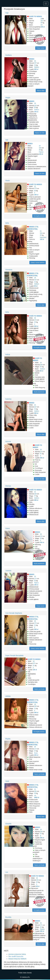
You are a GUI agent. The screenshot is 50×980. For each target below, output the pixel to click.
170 (35, 578)
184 (40, 148)
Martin (8, 181)
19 (35, 704)
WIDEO (32, 59)
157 (35, 63)
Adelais (8, 696)
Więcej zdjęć (41, 91)
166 (35, 494)
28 (41, 534)
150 (35, 105)
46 (40, 150)
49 (41, 23)
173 (35, 188)
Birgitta (8, 739)
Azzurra (8, 441)
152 (35, 280)
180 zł (36, 195)
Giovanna (9, 270)
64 (41, 367)
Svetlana (8, 55)
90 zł (36, 286)
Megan (8, 98)
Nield (7, 781)
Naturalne (43, 237)
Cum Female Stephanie (14, 613)
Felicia (8, 355)
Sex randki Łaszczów (16, 956)
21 (35, 186)
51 (35, 625)
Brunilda (8, 917)
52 (35, 708)
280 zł (36, 500)
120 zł (41, 154)
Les (7, 872)
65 (41, 927)
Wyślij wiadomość (39, 392)
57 (35, 496)
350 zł (42, 931)
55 (35, 581)
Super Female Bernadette (14, 655)
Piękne (41, 152)
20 (35, 621)
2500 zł (37, 797)
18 (41, 19)
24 (41, 363)
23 (35, 61)
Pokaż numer (40, 48)
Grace (8, 528)
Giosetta (8, 824)
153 (41, 536)
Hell (7, 140)
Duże (36, 753)
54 (35, 409)
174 (35, 320)
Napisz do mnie (40, 133)
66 (35, 191)
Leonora (8, 571)
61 (41, 454)
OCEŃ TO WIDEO (35, 16)
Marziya (8, 486)
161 (42, 21)
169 (41, 365)
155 (37, 880)
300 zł (36, 413)
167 (35, 407)
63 (35, 282)
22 (35, 405)
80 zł (42, 371)
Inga (7, 13)
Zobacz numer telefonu (38, 263)
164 (41, 233)
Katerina (8, 399)
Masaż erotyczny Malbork (17, 959)
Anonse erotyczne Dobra (17, 954)
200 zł (36, 69)
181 (35, 791)
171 (41, 925)
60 (35, 107)
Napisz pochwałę (39, 689)
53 (35, 65)
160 (35, 706)
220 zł (36, 326)
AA (42, 25)
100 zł (43, 27)
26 (35, 318)
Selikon (37, 67)
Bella (7, 223)
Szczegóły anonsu (39, 216)
